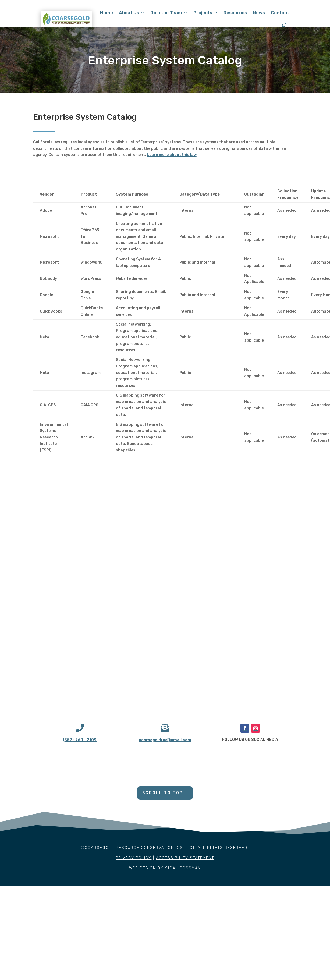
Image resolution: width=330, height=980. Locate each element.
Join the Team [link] (166, 13)
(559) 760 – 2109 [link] (80, 740)
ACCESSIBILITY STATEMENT (185, 858)
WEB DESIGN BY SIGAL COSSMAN (165, 868)
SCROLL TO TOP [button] (163, 793)
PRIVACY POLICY (134, 858)
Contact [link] (280, 13)
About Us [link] (129, 13)
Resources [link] (235, 13)
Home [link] (107, 13)
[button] (245, 728)
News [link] (259, 13)
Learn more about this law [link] (172, 155)
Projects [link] (203, 13)
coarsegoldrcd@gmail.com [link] (165, 740)
